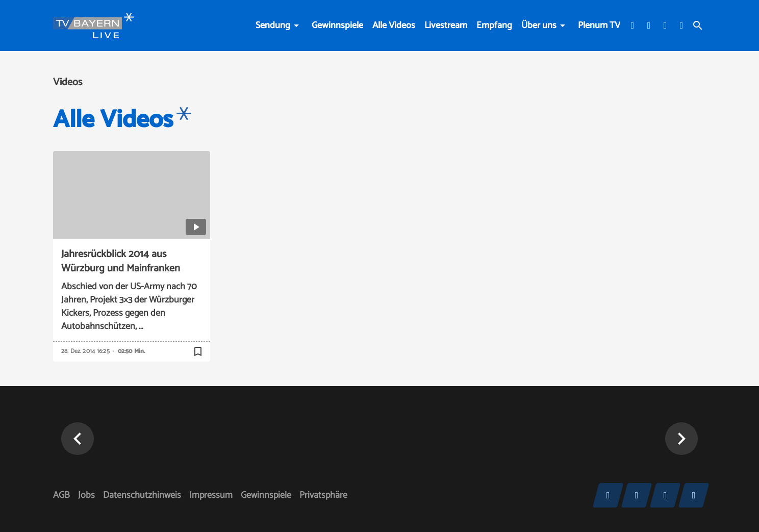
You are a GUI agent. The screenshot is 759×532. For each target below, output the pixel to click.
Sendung (273, 26)
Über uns (539, 26)
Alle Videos (394, 26)
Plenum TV (599, 26)
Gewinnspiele (337, 26)
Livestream (446, 26)
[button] (78, 439)
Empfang (494, 26)
